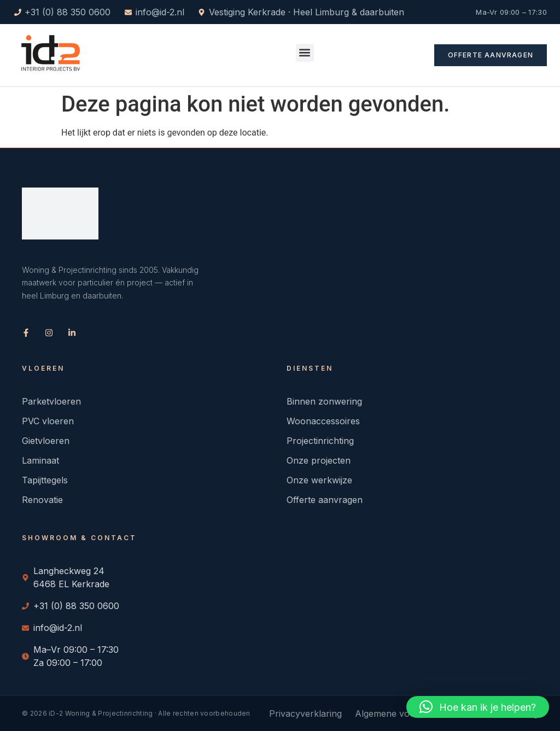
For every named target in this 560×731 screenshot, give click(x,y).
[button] (305, 53)
